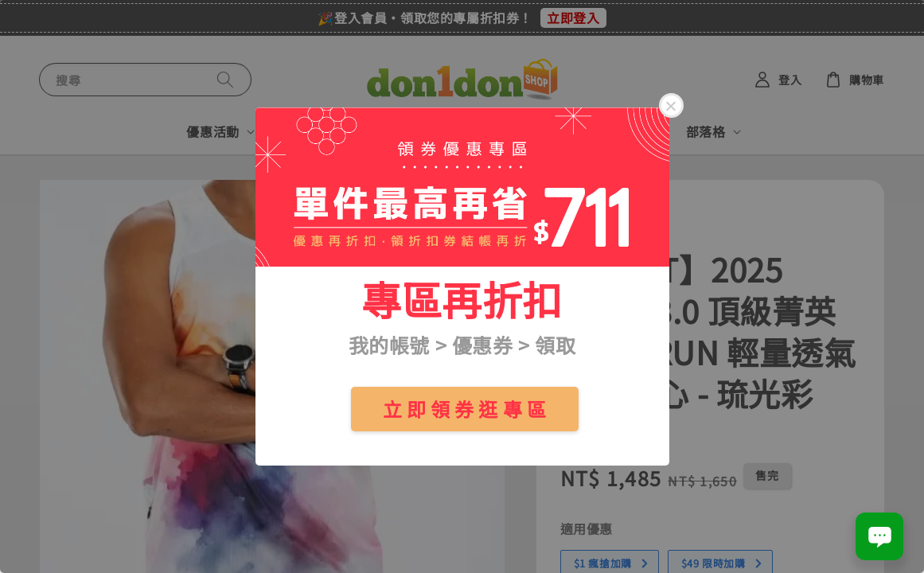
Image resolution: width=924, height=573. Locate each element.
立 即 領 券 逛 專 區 (465, 409)
